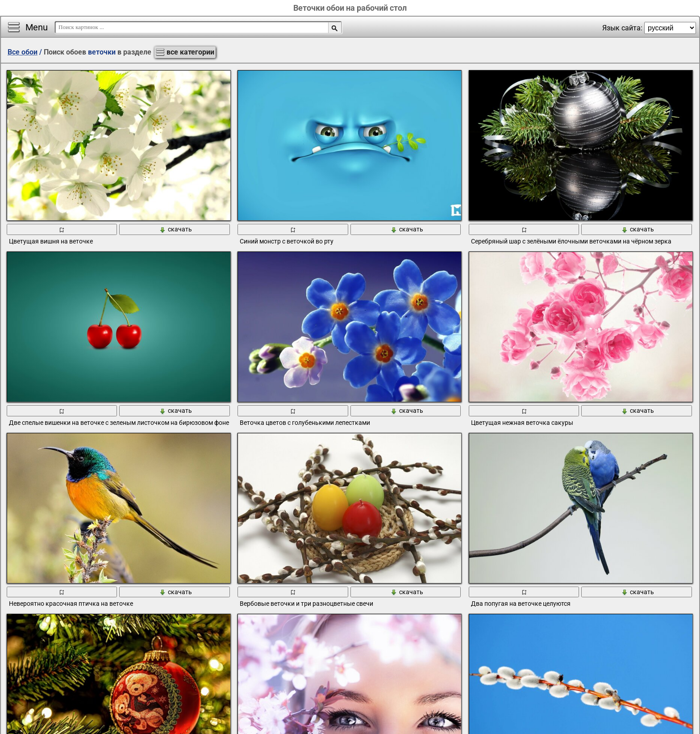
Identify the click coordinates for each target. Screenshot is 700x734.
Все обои (23, 52)
